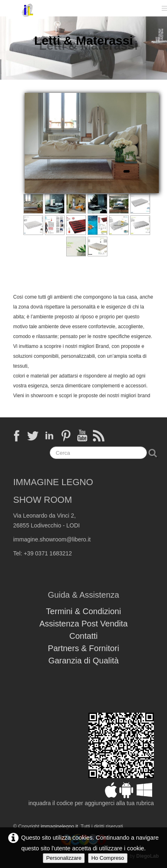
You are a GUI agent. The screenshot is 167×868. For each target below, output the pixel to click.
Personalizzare (64, 858)
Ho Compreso (108, 858)
